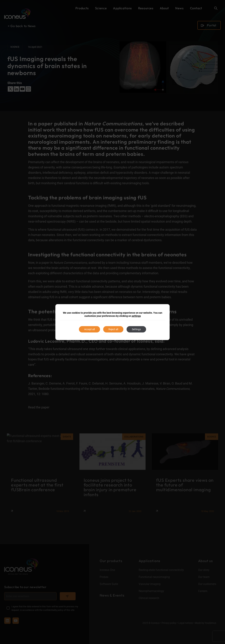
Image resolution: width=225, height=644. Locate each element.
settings (136, 316)
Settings (136, 329)
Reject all (113, 329)
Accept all (89, 329)
